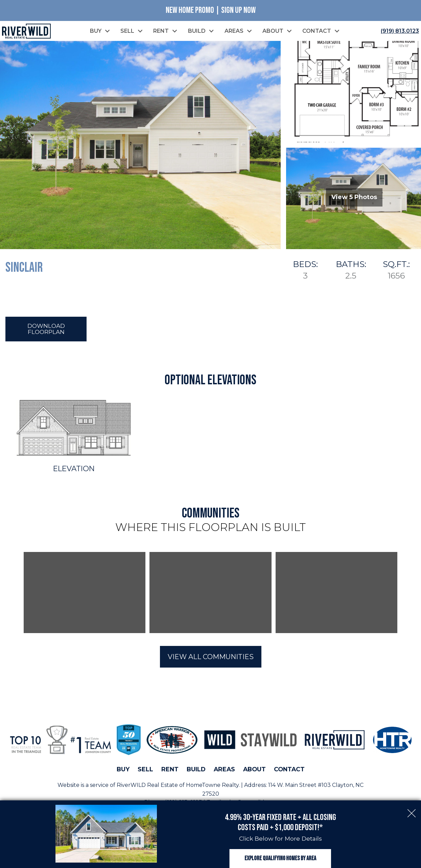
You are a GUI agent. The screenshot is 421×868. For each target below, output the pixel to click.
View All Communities (211, 658)
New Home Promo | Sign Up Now (211, 10)
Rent (170, 771)
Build (196, 771)
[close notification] (412, 802)
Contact (289, 771)
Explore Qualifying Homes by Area (280, 854)
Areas (224, 771)
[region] (210, 594)
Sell (145, 771)
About (254, 771)
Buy (123, 771)
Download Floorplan (46, 330)
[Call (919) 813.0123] (399, 31)
